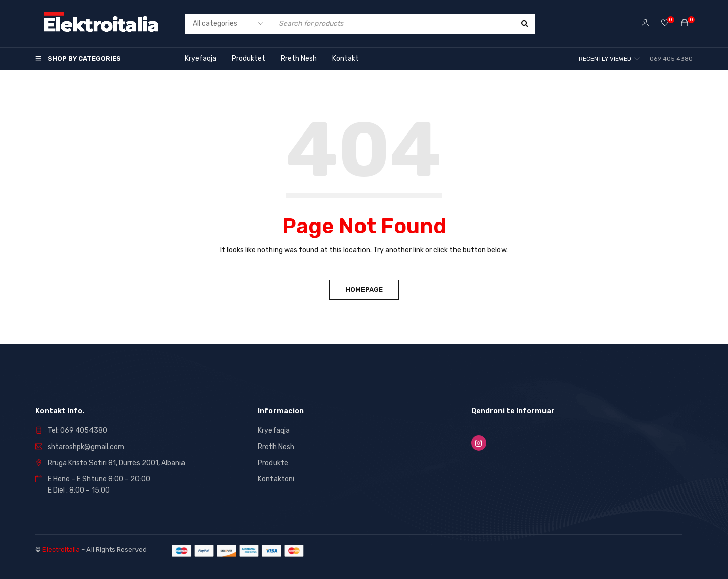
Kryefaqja (274, 431)
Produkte (273, 463)
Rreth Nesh (276, 447)
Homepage (364, 289)
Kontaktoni (276, 479)
